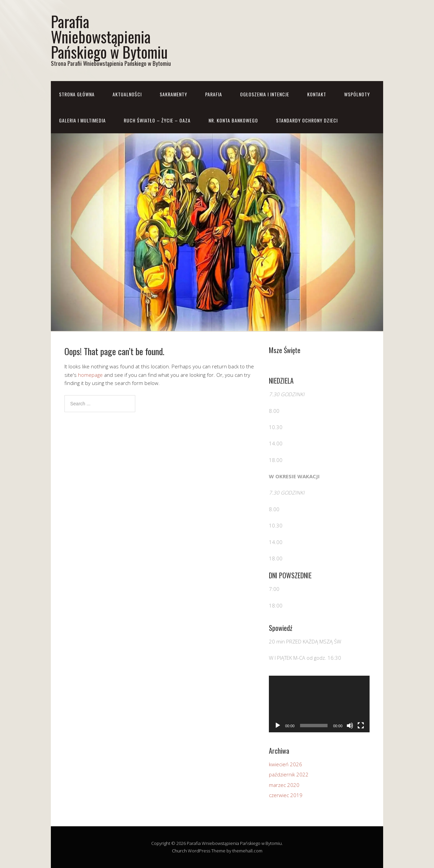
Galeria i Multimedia (82, 120)
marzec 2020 (284, 785)
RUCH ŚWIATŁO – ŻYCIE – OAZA (157, 120)
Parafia (214, 94)
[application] (319, 704)
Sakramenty (173, 94)
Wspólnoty (357, 94)
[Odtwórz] (278, 726)
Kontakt (317, 94)
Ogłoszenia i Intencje (265, 94)
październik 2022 (289, 774)
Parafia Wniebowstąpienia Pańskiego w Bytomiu (109, 36)
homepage (90, 375)
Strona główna (77, 94)
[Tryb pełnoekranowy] (361, 726)
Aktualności (127, 94)
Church (179, 851)
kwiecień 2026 (285, 764)
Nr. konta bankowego (233, 120)
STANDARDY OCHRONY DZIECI (307, 120)
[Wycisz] (350, 726)
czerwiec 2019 (286, 795)
